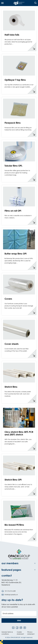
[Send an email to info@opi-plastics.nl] (10, 595)
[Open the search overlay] (35, 3)
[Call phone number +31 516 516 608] (9, 591)
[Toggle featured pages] (19, 570)
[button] (19, 621)
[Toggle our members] (19, 563)
